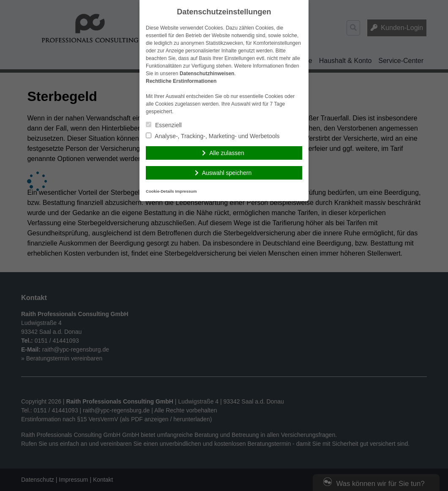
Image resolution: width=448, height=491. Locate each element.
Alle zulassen (227, 153)
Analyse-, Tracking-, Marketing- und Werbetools (213, 136)
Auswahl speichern (227, 173)
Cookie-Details (160, 191)
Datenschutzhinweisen (207, 74)
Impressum (186, 191)
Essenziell (164, 125)
